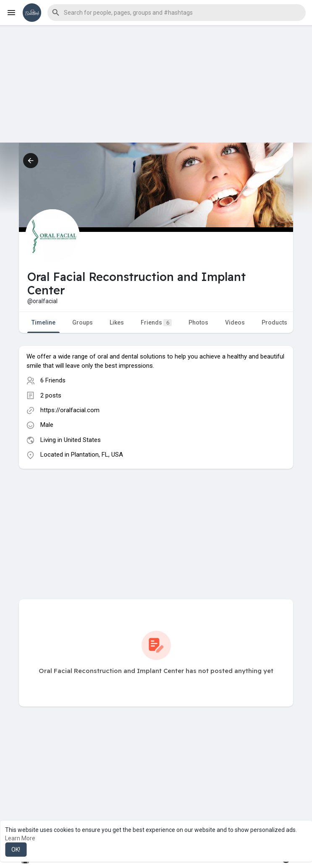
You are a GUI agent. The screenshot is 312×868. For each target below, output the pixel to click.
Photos (198, 322)
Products (274, 322)
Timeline (43, 322)
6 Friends (53, 380)
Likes (117, 322)
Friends (156, 323)
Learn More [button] (20, 838)
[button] (177, 13)
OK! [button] (16, 850)
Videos (235, 322)
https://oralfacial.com (70, 410)
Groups (83, 322)
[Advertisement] (156, 84)
